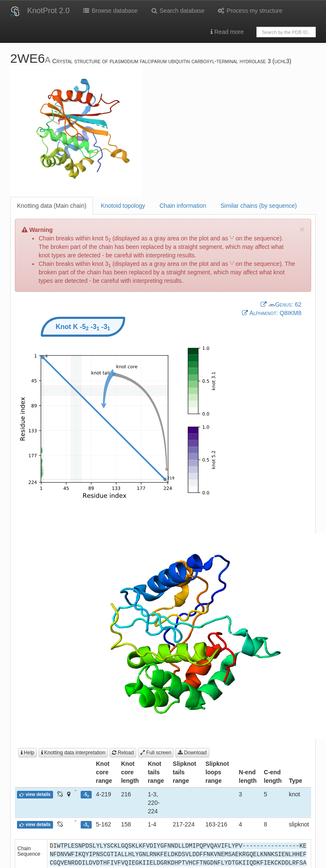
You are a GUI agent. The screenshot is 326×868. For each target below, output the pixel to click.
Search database (177, 11)
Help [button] (28, 753)
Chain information (183, 206)
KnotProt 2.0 (48, 11)
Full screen (156, 753)
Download (192, 753)
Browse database (110, 11)
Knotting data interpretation (73, 753)
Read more (227, 32)
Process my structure (250, 11)
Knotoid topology (123, 206)
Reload (123, 753)
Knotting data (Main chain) (52, 206)
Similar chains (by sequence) (259, 206)
